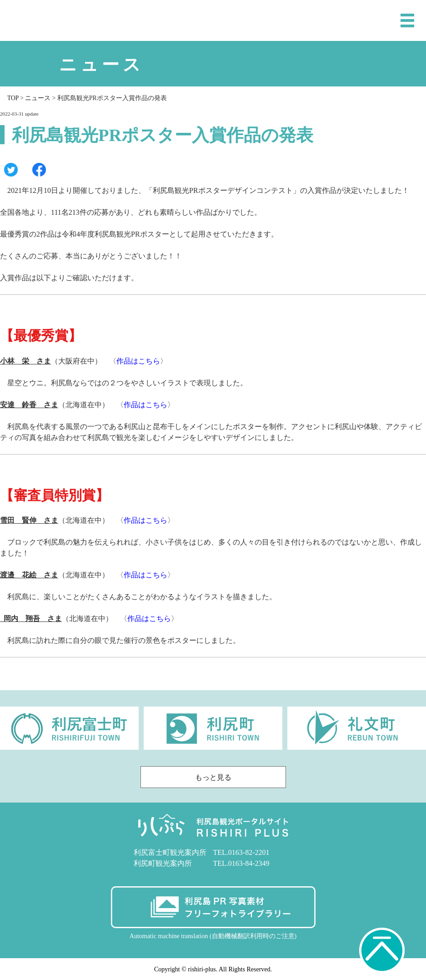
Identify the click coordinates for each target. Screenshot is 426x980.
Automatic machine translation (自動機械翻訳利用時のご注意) (213, 936)
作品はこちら (138, 361)
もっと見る (238, 777)
